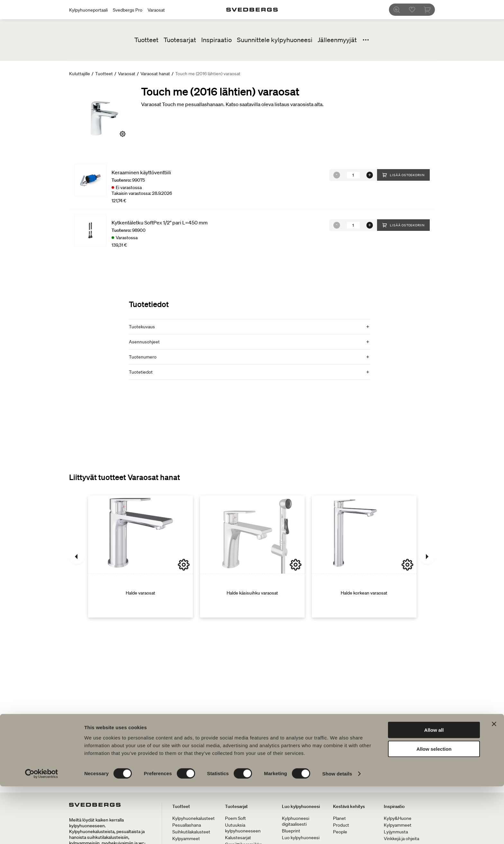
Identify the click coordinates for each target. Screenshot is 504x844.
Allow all (434, 788)
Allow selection (434, 807)
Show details (337, 831)
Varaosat (156, 10)
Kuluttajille (80, 74)
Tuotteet (146, 40)
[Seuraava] (427, 557)
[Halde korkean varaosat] (364, 557)
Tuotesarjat (180, 40)
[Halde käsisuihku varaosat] (252, 557)
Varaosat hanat (155, 74)
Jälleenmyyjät (337, 40)
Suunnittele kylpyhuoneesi (275, 40)
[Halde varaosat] (140, 557)
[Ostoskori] (431, 10)
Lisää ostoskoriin (403, 175)
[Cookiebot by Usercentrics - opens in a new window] (42, 831)
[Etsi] (400, 10)
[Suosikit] (416, 10)
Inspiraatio (216, 40)
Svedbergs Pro (128, 10)
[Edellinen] (77, 557)
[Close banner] (494, 782)
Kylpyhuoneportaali (88, 10)
